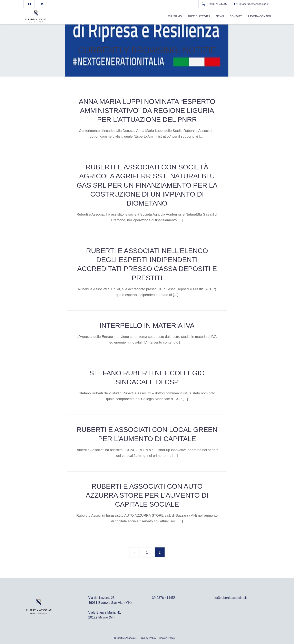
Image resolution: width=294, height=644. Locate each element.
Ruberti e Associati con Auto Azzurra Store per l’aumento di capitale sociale (147, 495)
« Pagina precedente (134, 552)
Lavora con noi (259, 16)
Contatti (236, 16)
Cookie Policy (167, 638)
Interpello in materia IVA (147, 325)
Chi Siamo (175, 16)
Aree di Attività (199, 16)
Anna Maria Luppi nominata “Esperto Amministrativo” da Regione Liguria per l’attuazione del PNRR (147, 110)
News (220, 16)
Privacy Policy (148, 638)
